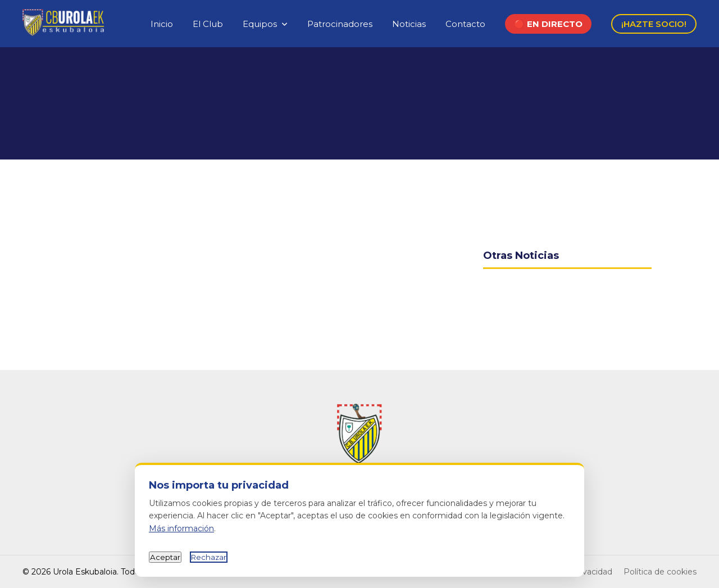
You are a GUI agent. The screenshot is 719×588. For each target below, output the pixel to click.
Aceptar (165, 557)
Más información (181, 528)
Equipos (260, 24)
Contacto (465, 24)
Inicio (162, 24)
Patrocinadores (340, 24)
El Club (208, 24)
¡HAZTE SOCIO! (654, 24)
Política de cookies (660, 572)
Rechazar (209, 557)
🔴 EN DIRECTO (548, 24)
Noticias (409, 24)
